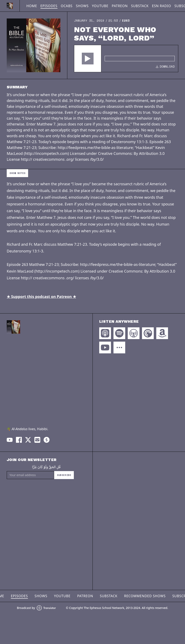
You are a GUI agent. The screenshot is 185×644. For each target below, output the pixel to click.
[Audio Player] (126, 59)
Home (32, 6)
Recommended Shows (145, 596)
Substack (140, 6)
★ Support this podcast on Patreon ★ (41, 297)
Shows (82, 6)
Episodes (49, 6)
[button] (88, 59)
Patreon (120, 6)
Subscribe (64, 475)
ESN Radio (162, 6)
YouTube (100, 6)
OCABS (67, 6)
